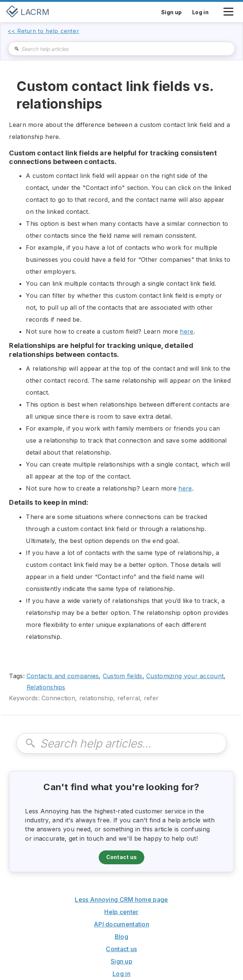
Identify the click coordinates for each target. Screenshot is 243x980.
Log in (121, 974)
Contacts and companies (63, 676)
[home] (28, 12)
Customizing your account (185, 676)
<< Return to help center (44, 31)
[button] (228, 15)
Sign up (121, 961)
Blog (121, 937)
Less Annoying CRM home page (121, 899)
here (187, 331)
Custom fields (123, 676)
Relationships (46, 687)
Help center (121, 912)
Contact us (122, 857)
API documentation (121, 924)
